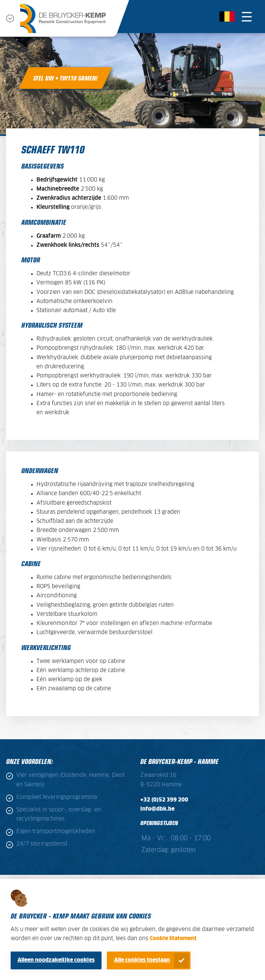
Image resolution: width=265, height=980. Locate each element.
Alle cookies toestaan (142, 960)
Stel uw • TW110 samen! (65, 78)
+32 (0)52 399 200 (164, 800)
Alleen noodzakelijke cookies (56, 960)
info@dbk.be (157, 809)
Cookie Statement (173, 939)
